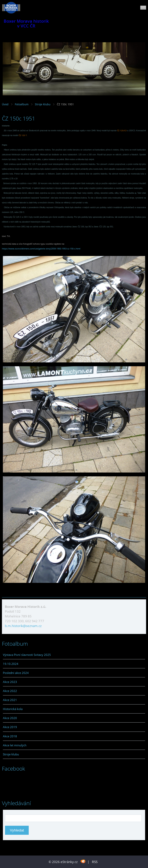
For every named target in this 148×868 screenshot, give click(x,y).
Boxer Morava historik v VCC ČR (26, 23)
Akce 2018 (10, 736)
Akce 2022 (10, 691)
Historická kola (13, 709)
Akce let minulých (15, 745)
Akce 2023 (10, 682)
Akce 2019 (10, 727)
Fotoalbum (22, 104)
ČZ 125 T (23, 135)
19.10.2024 (11, 664)
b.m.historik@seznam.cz (23, 626)
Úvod (5, 104)
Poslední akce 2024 (16, 673)
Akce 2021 (10, 700)
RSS (95, 862)
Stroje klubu (43, 104)
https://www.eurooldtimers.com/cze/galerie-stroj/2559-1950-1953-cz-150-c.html (41, 249)
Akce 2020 (10, 718)
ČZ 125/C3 (122, 130)
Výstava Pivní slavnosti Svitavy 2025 (27, 655)
